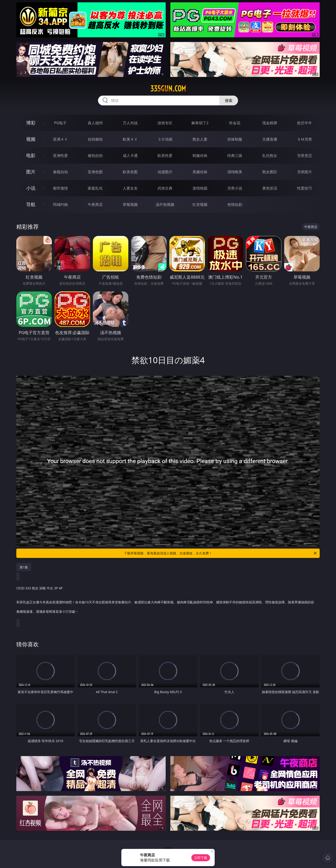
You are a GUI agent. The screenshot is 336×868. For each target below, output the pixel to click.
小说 (31, 188)
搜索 (229, 100)
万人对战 (130, 123)
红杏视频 (200, 204)
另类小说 (235, 188)
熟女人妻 (200, 139)
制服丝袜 (200, 156)
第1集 (24, 567)
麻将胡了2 (200, 123)
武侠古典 (165, 188)
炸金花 (235, 123)
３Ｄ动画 (165, 139)
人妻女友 (130, 188)
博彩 (31, 123)
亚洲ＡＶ (60, 139)
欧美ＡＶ (130, 139)
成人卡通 (130, 156)
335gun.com (168, 89)
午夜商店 (95, 204)
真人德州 (95, 123)
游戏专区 (165, 123)
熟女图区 (270, 172)
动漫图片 (165, 172)
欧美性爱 (165, 156)
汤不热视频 (165, 204)
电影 (31, 155)
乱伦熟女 (270, 156)
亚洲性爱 (60, 156)
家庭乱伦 (95, 188)
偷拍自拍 (95, 156)
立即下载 (201, 858)
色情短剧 (235, 204)
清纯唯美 (235, 172)
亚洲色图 (95, 172)
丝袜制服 (235, 139)
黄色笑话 (270, 188)
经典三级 (235, 156)
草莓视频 (130, 204)
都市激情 (60, 188)
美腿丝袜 (200, 172)
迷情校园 (200, 188)
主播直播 (270, 139)
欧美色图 (130, 172)
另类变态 (304, 156)
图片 (31, 172)
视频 (31, 139)
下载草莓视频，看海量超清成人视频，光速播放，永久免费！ (221, 553)
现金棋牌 (270, 123)
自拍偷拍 (95, 139)
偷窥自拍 (60, 172)
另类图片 (304, 172)
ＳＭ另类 (304, 139)
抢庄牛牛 (304, 123)
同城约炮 (60, 204)
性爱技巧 (304, 188)
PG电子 (60, 123)
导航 (31, 204)
